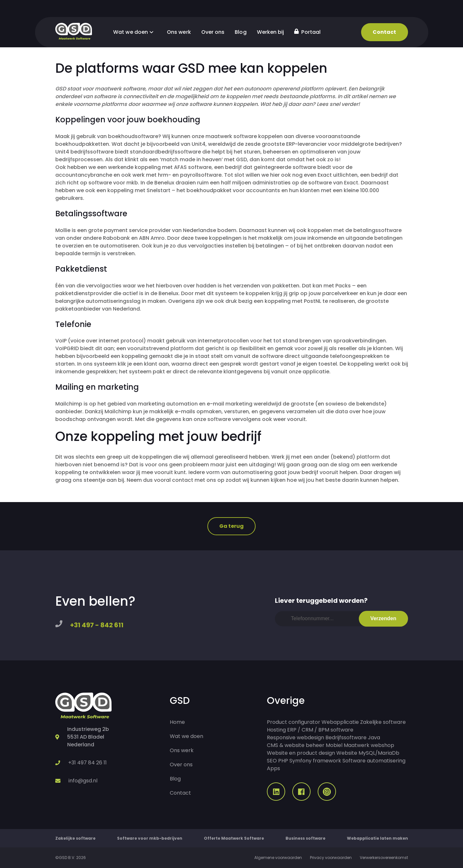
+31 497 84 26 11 (87, 763)
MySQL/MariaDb (379, 753)
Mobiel (334, 745)
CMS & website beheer (296, 745)
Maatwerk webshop (369, 745)
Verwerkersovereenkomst (384, 858)
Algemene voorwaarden (278, 858)
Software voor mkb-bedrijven (150, 838)
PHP (283, 761)
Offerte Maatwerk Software (234, 838)
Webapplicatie (340, 722)
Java (374, 737)
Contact (385, 32)
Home (177, 722)
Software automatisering (374, 761)
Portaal (307, 32)
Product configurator (294, 722)
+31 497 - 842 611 (97, 625)
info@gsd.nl (83, 781)
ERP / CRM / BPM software (320, 730)
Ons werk (179, 32)
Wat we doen (135, 32)
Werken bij (271, 32)
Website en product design (301, 753)
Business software (305, 838)
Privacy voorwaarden (331, 858)
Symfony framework (315, 761)
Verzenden (383, 618)
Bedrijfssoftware (346, 737)
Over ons (213, 32)
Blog (241, 32)
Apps (273, 768)
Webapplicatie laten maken (377, 838)
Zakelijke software (383, 722)
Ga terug (232, 526)
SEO (272, 761)
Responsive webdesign (295, 737)
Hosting (276, 730)
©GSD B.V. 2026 (71, 858)
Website (347, 753)
